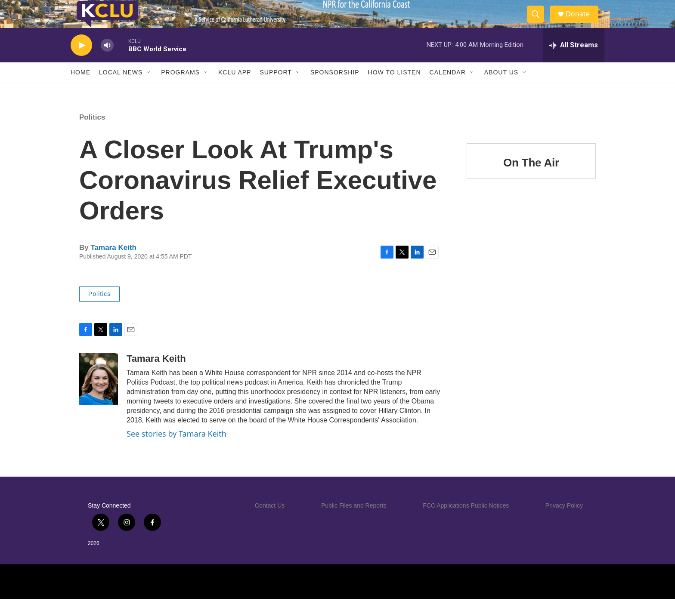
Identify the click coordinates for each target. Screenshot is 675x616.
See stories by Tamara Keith (176, 451)
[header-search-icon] (539, 23)
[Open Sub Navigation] (149, 89)
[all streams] (574, 62)
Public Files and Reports (354, 523)
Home (81, 89)
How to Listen (395, 89)
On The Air (531, 180)
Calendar (448, 89)
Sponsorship (335, 89)
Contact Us (270, 523)
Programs (180, 89)
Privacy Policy (564, 523)
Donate (582, 23)
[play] (81, 63)
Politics (92, 134)
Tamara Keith (113, 265)
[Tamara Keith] (99, 396)
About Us (501, 89)
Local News (121, 89)
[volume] (107, 63)
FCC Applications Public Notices (466, 523)
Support (276, 89)
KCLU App (235, 89)
